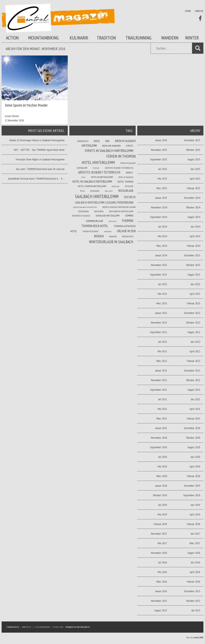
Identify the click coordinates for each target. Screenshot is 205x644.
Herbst (130, 173)
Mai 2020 (162, 466)
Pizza (82, 191)
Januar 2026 (161, 140)
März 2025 (162, 188)
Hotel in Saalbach (126, 177)
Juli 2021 (163, 399)
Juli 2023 (163, 284)
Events (130, 146)
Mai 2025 (162, 179)
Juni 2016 (195, 562)
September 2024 (159, 217)
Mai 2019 (162, 514)
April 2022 (195, 351)
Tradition (106, 38)
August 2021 (194, 390)
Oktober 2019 (160, 495)
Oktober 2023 (193, 265)
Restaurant (95, 191)
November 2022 (159, 322)
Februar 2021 (194, 418)
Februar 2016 (194, 582)
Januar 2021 (161, 428)
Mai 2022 (162, 351)
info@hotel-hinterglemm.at (78, 627)
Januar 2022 (161, 370)
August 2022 (194, 332)
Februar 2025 (194, 188)
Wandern (170, 38)
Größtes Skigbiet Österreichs (119, 168)
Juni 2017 (195, 534)
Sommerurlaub (94, 221)
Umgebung (108, 232)
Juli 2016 (163, 562)
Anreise (199, 11)
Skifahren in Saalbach (81, 216)
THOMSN (127, 221)
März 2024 (162, 246)
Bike (108, 141)
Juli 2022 (163, 342)
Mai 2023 (162, 294)
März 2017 (195, 543)
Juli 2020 (163, 457)
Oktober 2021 (193, 380)
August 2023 (194, 275)
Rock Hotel (109, 191)
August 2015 (161, 610)
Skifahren (99, 211)
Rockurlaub (126, 191)
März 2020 (162, 476)
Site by (195, 637)
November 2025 (159, 150)
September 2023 (159, 275)
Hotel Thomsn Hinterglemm (92, 186)
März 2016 (162, 582)
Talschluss (112, 221)
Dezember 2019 (192, 486)
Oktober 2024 (193, 207)
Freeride (96, 168)
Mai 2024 (162, 236)
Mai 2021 (162, 409)
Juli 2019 (163, 505)
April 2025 (195, 179)
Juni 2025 (195, 169)
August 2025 (194, 159)
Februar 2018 (194, 524)
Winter (192, 38)
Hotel (83, 177)
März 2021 (162, 418)
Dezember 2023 (192, 255)
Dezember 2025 (192, 140)
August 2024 (194, 217)
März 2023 (162, 303)
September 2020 (159, 447)
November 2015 (159, 601)
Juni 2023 (195, 284)
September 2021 (159, 390)
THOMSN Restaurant (90, 231)
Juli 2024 (163, 227)
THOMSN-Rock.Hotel (95, 226)
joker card (115, 186)
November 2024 (159, 207)
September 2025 (159, 159)
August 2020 (194, 447)
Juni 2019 (195, 505)
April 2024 (195, 236)
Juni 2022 (195, 342)
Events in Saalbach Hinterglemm (109, 150)
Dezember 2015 (192, 591)
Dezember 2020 (192, 428)
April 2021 (195, 409)
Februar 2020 (194, 476)
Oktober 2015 (193, 601)
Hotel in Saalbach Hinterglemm (92, 182)
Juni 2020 (195, 457)
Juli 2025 (163, 169)
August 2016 (194, 553)
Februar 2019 (160, 524)
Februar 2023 (194, 303)
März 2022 (162, 361)
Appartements (83, 141)
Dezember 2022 (192, 313)
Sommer (129, 216)
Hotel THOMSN (125, 182)
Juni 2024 (195, 227)
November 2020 (159, 438)
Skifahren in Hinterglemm (121, 211)
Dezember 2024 (192, 198)
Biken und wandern (111, 146)
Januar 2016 (161, 591)
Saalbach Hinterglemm (97, 196)
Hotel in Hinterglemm (102, 177)
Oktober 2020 (193, 438)
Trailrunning (139, 38)
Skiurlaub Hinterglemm (108, 216)
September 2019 (192, 495)
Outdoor (129, 186)
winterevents (128, 237)
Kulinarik (79, 38)
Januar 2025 (161, 198)
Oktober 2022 (193, 322)
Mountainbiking (43, 38)
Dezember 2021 (192, 370)
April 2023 (195, 294)
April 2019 (195, 514)
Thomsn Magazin (58, 18)
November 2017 (159, 534)
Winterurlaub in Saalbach (111, 242)
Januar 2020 (161, 486)
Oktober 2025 (193, 150)
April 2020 (195, 466)
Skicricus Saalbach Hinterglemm (85, 207)
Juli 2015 (196, 610)
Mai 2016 (162, 572)
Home (188, 11)
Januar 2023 (161, 313)
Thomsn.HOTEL (13, 627)
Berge (97, 141)
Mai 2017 (162, 543)
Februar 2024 (194, 246)
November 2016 (159, 553)
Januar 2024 (161, 255)
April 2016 (195, 572)
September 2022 (159, 332)
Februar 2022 (194, 361)
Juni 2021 (195, 399)
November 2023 (159, 265)
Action (12, 38)
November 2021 (159, 380)
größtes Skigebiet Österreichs (99, 172)
